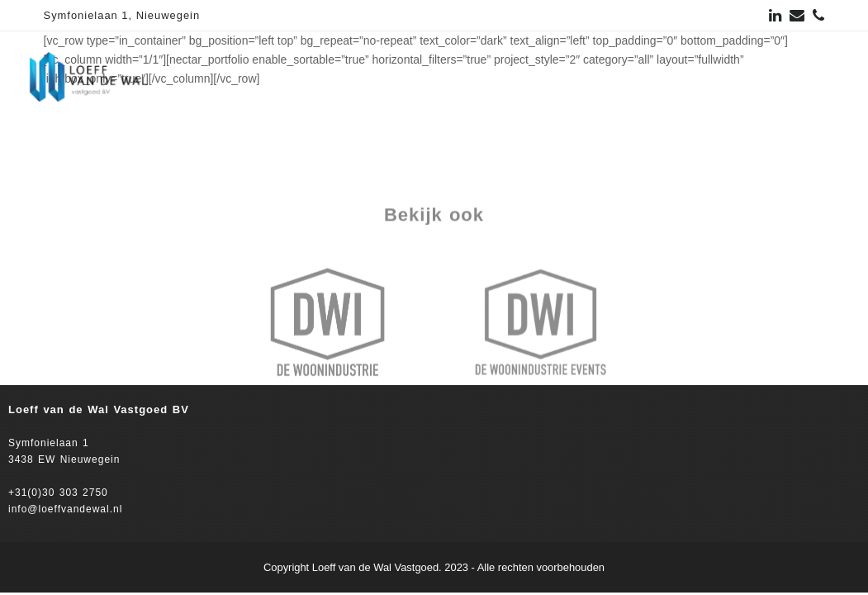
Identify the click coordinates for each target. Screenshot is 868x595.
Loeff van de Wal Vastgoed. (377, 567)
